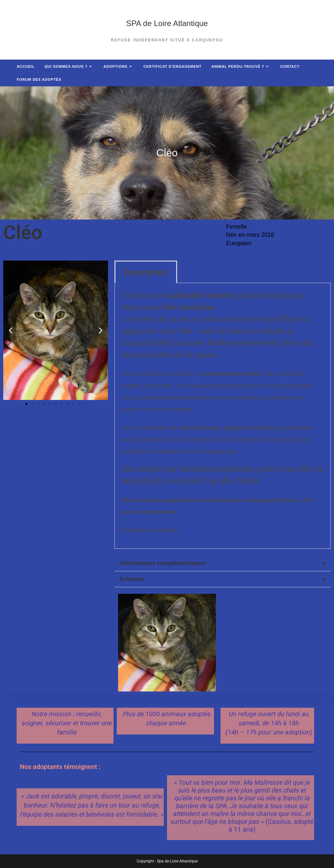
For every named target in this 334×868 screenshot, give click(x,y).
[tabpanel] (223, 416)
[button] (11, 330)
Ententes (132, 579)
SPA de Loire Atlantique (167, 23)
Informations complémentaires (162, 563)
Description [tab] (146, 272)
